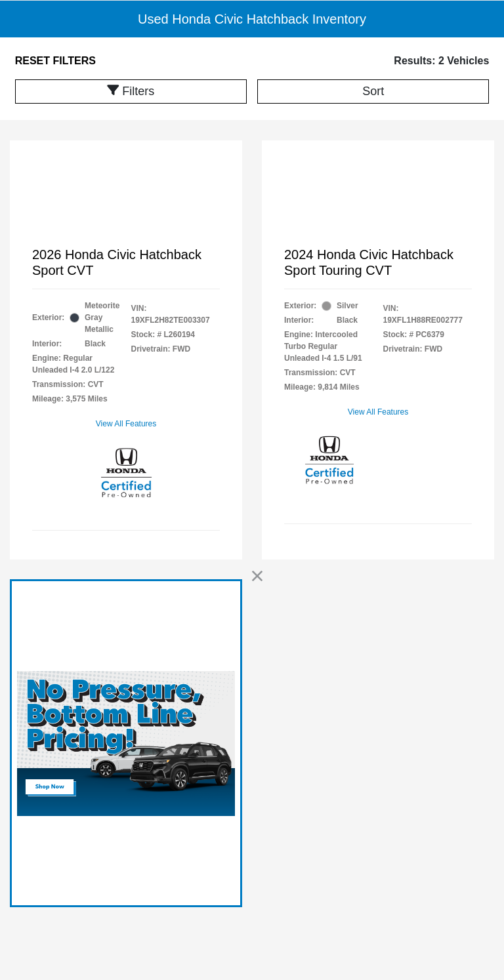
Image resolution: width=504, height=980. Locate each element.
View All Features (126, 424)
